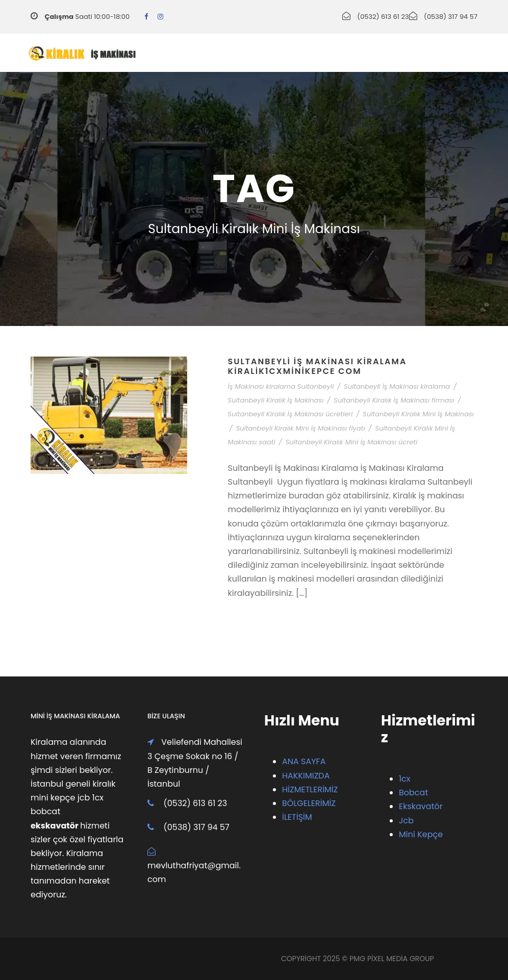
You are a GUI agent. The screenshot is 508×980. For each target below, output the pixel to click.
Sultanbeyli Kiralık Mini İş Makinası (418, 414)
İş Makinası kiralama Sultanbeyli (281, 386)
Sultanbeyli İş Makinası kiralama (397, 386)
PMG (358, 959)
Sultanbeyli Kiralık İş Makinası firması (394, 400)
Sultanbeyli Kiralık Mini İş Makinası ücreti (351, 442)
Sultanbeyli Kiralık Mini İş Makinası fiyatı (301, 428)
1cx (405, 779)
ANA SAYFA (304, 761)
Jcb (406, 821)
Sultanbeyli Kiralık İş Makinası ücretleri (290, 414)
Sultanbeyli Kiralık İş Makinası (276, 400)
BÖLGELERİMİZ (309, 803)
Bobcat (413, 793)
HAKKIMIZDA (306, 776)
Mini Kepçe (421, 834)
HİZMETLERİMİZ (310, 789)
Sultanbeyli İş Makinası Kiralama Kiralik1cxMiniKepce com (317, 366)
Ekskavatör (421, 806)
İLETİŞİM (297, 817)
